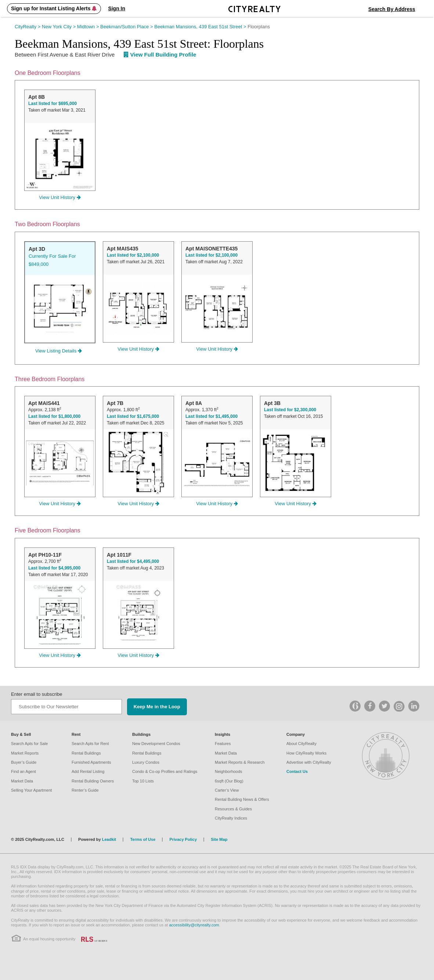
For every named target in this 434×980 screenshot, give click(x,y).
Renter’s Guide (85, 790)
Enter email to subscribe (37, 694)
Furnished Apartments (91, 762)
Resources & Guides (233, 809)
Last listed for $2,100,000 (133, 255)
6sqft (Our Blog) (229, 781)
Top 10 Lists (143, 781)
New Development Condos (156, 744)
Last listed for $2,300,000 (290, 410)
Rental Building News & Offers (242, 799)
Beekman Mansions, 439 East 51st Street (201, 27)
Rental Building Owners (93, 781)
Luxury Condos (146, 762)
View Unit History (60, 197)
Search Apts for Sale (29, 744)
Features (223, 744)
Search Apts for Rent (90, 744)
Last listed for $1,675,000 (133, 416)
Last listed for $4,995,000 (54, 568)
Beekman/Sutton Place (127, 27)
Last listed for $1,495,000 (211, 416)
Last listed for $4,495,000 (133, 561)
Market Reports (25, 753)
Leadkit (109, 839)
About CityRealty (301, 744)
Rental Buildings (86, 753)
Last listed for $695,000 (53, 104)
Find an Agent (23, 771)
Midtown (89, 27)
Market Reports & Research (240, 762)
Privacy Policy (183, 839)
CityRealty (28, 27)
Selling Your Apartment (31, 790)
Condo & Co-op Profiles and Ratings (165, 771)
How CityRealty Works (306, 753)
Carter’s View (227, 790)
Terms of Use (143, 839)
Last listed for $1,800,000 (54, 416)
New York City (59, 27)
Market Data (22, 781)
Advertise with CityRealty (309, 762)
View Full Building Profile (160, 55)
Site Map (219, 839)
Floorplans (259, 27)
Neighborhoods (229, 771)
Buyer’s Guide (24, 762)
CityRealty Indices (231, 818)
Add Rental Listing (88, 771)
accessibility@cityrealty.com (194, 925)
